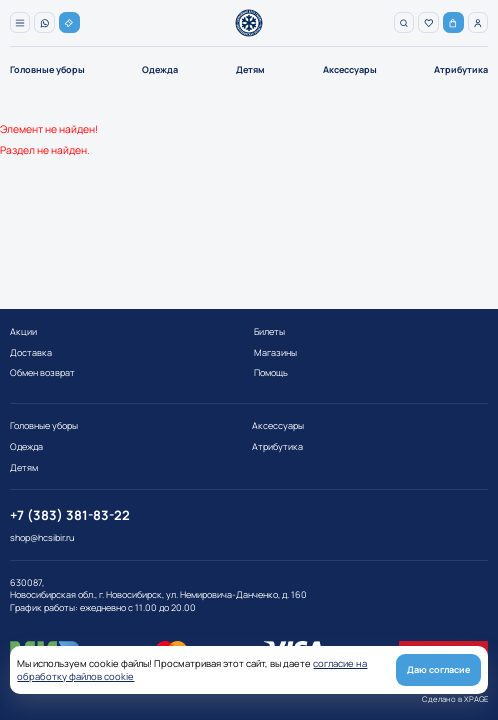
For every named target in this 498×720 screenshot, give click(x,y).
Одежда (160, 69)
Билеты (269, 331)
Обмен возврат (42, 372)
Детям (250, 69)
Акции (23, 331)
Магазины (275, 352)
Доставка (31, 352)
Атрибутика (461, 69)
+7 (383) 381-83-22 (70, 515)
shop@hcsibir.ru (42, 538)
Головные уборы (47, 69)
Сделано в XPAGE (455, 699)
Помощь (271, 372)
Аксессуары (350, 69)
